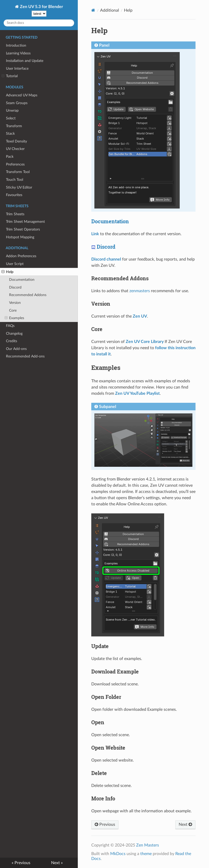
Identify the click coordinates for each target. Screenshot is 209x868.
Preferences (15, 164)
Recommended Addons (28, 295)
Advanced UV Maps (22, 95)
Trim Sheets (15, 214)
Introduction (16, 45)
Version (15, 303)
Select (11, 118)
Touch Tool (15, 180)
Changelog (14, 333)
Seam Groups (17, 103)
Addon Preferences (21, 256)
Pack (10, 157)
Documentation (22, 280)
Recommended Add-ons (25, 356)
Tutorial (10, 76)
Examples (14, 318)
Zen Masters (148, 845)
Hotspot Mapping (20, 237)
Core (13, 310)
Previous (105, 824)
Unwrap (12, 110)
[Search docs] (39, 23)
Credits (12, 341)
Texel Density (16, 141)
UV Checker (15, 149)
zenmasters (140, 291)
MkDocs (118, 854)
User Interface (17, 69)
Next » (57, 863)
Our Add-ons (16, 349)
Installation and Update (25, 61)
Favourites (14, 195)
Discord (15, 287)
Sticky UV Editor (19, 187)
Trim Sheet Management (25, 222)
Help (8, 272)
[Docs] (93, 10)
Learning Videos (18, 53)
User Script (15, 264)
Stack (10, 134)
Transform (14, 126)
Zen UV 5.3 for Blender (41, 7)
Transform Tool (18, 172)
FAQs (10, 326)
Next (185, 824)
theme (146, 854)
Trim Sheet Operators (23, 229)
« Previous (21, 863)
